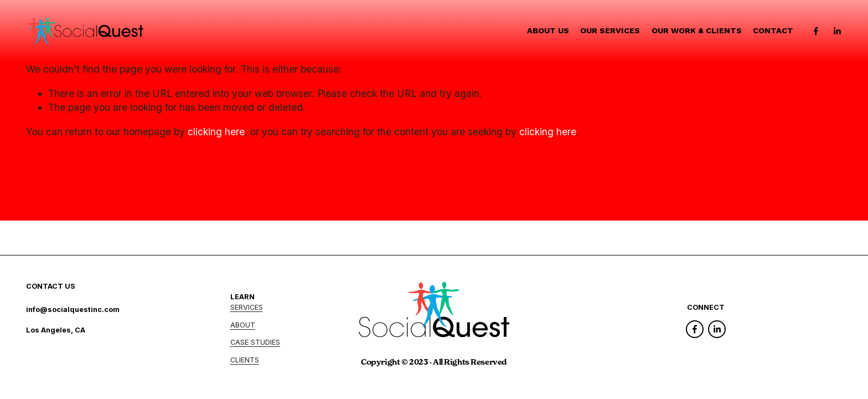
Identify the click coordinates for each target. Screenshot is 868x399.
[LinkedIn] (837, 31)
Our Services (610, 31)
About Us (548, 31)
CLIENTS (245, 360)
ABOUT (243, 325)
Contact (773, 31)
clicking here (216, 132)
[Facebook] (816, 31)
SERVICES (247, 307)
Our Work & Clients (697, 31)
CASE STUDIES (255, 342)
